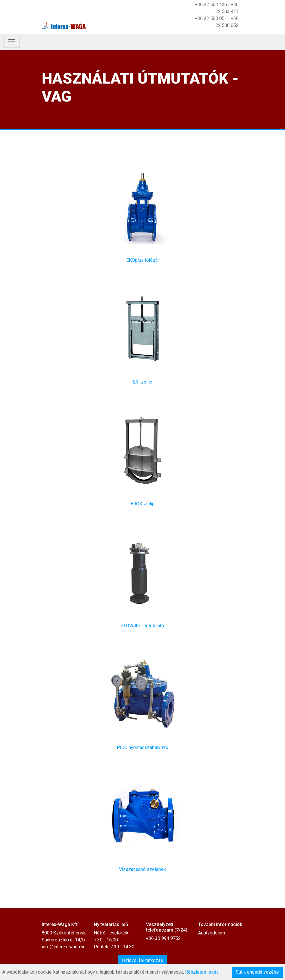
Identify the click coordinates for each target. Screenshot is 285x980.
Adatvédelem (212, 933)
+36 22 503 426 (211, 4)
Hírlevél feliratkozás (142, 960)
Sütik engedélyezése (257, 972)
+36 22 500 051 (211, 18)
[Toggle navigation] (12, 42)
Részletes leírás (202, 972)
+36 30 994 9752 (163, 938)
